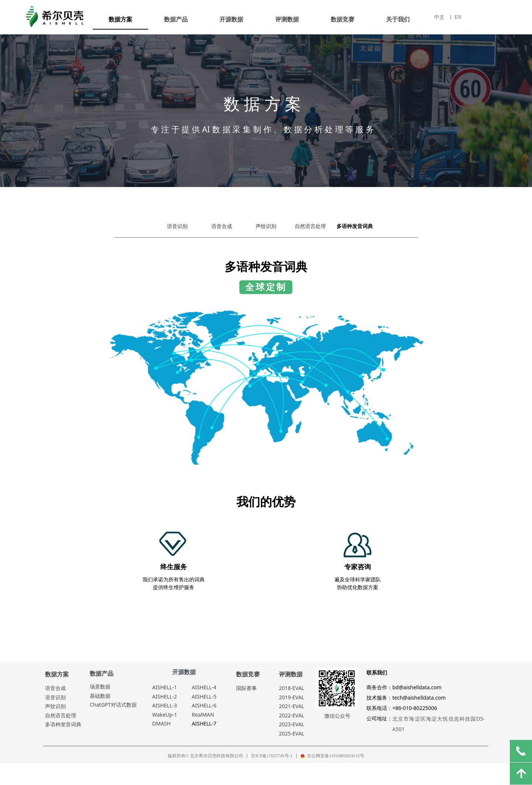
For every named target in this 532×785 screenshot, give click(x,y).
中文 (439, 17)
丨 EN (455, 17)
